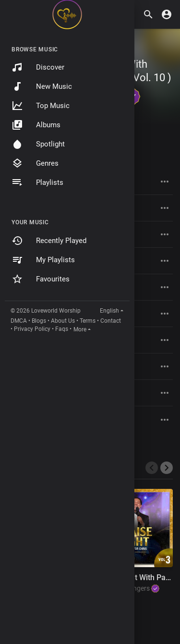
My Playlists (43, 260)
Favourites (41, 279)
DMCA (19, 321)
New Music (42, 86)
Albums (36, 125)
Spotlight (38, 144)
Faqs (62, 329)
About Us (63, 321)
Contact (111, 321)
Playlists (37, 182)
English (109, 311)
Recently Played (49, 241)
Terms (88, 321)
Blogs (39, 321)
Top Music (41, 106)
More (80, 329)
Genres (35, 163)
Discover (38, 67)
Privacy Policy (32, 329)
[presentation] (152, 468)
